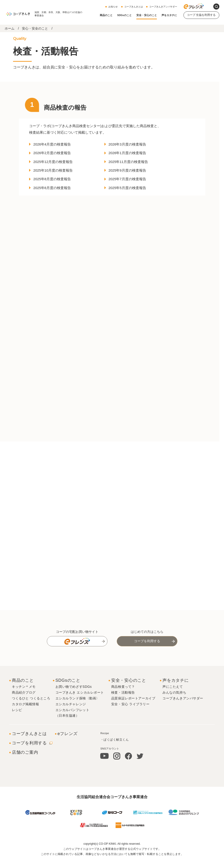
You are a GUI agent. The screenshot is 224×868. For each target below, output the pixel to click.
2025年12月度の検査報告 (56, 164)
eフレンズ (68, 743)
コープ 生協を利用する (201, 15)
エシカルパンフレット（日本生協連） (72, 722)
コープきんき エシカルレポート (80, 702)
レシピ (17, 719)
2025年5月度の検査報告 (130, 191)
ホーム (10, 28)
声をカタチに (169, 15)
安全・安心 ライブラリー (130, 714)
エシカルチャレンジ (71, 714)
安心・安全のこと (35, 28)
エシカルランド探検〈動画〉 (78, 708)
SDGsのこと (124, 15)
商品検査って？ (123, 696)
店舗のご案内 (25, 762)
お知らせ (113, 7)
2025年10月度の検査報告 (56, 173)
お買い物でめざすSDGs (74, 696)
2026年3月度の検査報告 (130, 146)
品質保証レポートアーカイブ (133, 708)
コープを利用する (147, 651)
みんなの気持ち (174, 702)
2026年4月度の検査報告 (55, 146)
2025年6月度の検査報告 (55, 191)
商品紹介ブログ (24, 702)
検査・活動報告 (123, 702)
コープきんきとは (134, 7)
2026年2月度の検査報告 (55, 155)
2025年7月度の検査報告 (130, 182)
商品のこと (106, 15)
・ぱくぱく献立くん (115, 749)
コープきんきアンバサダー (163, 7)
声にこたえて (173, 696)
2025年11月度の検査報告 (131, 164)
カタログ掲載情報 (25, 714)
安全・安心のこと (147, 15)
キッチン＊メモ (24, 696)
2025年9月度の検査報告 (130, 173)
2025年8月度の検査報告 (55, 182)
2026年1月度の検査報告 (130, 155)
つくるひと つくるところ (31, 708)
